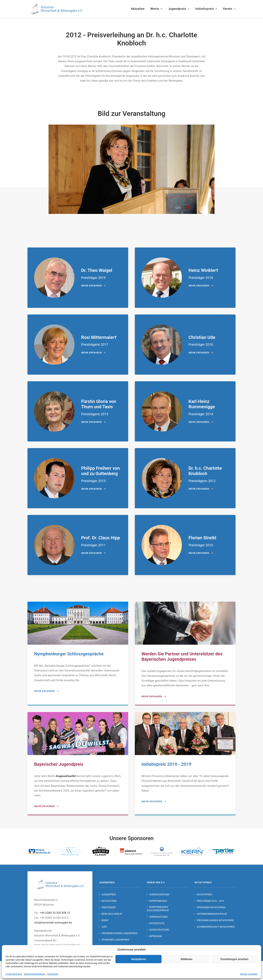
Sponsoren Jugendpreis (115, 940)
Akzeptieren (139, 959)
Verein (229, 9)
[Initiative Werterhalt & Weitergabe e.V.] (57, 9)
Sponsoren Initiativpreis (211, 907)
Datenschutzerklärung (35, 974)
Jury (104, 927)
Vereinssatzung (159, 917)
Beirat (105, 920)
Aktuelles (138, 9)
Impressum (53, 974)
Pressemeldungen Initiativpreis (215, 920)
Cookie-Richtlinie (14, 974)
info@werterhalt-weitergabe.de (53, 922)
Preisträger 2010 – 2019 (210, 901)
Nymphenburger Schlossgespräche (158, 909)
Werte (156, 9)
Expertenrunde (158, 901)
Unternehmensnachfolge (212, 914)
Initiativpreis (206, 9)
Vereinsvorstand (159, 894)
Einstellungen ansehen (234, 959)
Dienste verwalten (249, 974)
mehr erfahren (94, 286)
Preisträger (109, 907)
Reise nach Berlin (112, 914)
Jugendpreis (179, 9)
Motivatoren (109, 901)
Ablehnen (186, 959)
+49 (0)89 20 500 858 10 (55, 913)
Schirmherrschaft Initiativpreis (216, 927)
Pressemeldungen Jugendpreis (119, 933)
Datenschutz (157, 923)
